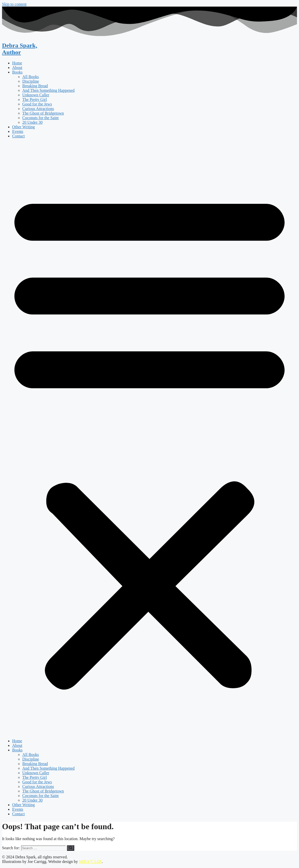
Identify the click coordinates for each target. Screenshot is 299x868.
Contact (18, 136)
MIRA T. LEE (90, 862)
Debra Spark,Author (20, 49)
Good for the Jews (37, 104)
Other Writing (23, 127)
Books (17, 72)
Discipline (31, 81)
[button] (149, 439)
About (17, 68)
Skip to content (14, 4)
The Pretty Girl (35, 100)
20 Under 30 (32, 122)
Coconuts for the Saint (41, 118)
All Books (31, 77)
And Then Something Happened (48, 90)
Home (17, 63)
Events (18, 131)
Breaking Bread (35, 86)
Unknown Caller (36, 95)
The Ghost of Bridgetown (43, 113)
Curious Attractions (38, 109)
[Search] (71, 848)
